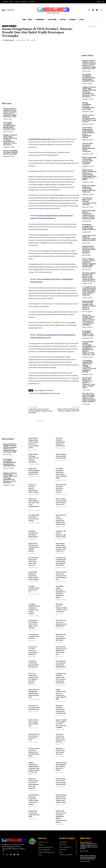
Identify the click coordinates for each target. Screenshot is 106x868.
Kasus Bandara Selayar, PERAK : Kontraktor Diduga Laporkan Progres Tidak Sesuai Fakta (89, 263)
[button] (101, 10)
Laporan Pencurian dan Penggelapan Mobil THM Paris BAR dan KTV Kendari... (61, 766)
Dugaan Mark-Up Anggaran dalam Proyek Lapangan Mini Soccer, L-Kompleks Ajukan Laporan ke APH (10, 113)
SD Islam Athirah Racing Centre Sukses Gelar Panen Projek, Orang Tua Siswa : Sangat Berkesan (89, 277)
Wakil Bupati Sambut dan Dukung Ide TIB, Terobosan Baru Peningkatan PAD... (61, 710)
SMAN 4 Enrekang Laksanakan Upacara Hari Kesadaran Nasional (61, 488)
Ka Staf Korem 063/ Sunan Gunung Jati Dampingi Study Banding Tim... (33, 651)
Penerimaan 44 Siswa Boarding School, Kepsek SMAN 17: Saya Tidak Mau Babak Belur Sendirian (89, 397)
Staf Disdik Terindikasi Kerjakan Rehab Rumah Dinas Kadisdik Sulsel (9, 126)
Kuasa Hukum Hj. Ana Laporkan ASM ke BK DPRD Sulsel (34, 708)
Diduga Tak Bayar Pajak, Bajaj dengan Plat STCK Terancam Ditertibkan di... (34, 458)
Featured (5, 26)
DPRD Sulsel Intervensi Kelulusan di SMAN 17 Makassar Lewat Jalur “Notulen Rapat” (89, 382)
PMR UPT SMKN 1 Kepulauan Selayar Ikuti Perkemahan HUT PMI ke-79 (89, 189)
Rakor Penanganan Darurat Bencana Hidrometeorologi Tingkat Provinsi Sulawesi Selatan (61, 799)
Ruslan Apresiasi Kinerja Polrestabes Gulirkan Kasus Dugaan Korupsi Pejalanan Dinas (89, 215)
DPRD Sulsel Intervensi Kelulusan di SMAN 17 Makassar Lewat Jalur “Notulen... (61, 608)
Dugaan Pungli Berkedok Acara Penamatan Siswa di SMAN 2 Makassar (34, 547)
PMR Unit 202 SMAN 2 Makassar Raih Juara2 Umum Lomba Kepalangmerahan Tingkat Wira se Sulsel (89, 175)
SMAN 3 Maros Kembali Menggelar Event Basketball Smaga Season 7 (89, 118)
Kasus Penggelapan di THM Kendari (44, 390)
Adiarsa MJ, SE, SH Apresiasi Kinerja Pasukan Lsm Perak (68, 410)
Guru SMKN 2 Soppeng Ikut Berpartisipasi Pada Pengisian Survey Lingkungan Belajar (88, 133)
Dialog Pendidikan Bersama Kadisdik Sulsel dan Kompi (10, 152)
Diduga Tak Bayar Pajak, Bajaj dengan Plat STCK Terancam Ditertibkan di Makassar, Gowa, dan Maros (10, 140)
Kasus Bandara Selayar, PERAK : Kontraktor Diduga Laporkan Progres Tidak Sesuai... (61, 547)
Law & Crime (13, 26)
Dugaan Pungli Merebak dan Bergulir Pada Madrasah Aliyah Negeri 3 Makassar (34, 576)
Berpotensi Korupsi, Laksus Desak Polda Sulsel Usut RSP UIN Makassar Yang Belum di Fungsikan (89, 320)
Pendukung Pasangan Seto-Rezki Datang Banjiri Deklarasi (89, 227)
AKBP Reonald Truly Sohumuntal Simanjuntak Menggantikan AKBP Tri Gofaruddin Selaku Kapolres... (61, 817)
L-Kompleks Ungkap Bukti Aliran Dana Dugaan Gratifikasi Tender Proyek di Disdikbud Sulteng (89, 366)
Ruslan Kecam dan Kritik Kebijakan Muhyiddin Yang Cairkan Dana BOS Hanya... (34, 693)
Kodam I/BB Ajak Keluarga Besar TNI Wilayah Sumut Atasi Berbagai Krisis (61, 651)
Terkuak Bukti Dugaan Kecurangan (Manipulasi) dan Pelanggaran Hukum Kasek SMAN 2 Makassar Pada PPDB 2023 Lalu (89, 348)
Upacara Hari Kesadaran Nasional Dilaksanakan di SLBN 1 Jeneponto (89, 147)
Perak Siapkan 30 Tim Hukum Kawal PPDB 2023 (34, 636)
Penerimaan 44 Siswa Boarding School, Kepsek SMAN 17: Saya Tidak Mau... (33, 624)
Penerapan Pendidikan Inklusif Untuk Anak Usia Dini (88, 333)
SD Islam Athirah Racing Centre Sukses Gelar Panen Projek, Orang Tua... (33, 562)
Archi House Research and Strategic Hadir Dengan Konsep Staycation (40, 411)
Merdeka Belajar (9, 40)
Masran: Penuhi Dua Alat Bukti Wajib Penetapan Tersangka (45, 393)
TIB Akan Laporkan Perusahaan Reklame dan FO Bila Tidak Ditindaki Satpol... (34, 752)
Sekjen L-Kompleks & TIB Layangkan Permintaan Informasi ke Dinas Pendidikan (61, 724)
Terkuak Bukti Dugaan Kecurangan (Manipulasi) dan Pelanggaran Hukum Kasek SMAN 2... (61, 592)
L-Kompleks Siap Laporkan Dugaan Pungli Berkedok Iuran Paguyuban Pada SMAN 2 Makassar (89, 291)
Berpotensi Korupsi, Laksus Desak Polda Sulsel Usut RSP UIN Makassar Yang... (61, 576)
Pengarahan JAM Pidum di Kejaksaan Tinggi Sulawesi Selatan (89, 238)
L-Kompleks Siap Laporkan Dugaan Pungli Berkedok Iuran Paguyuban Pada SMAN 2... (61, 562)
